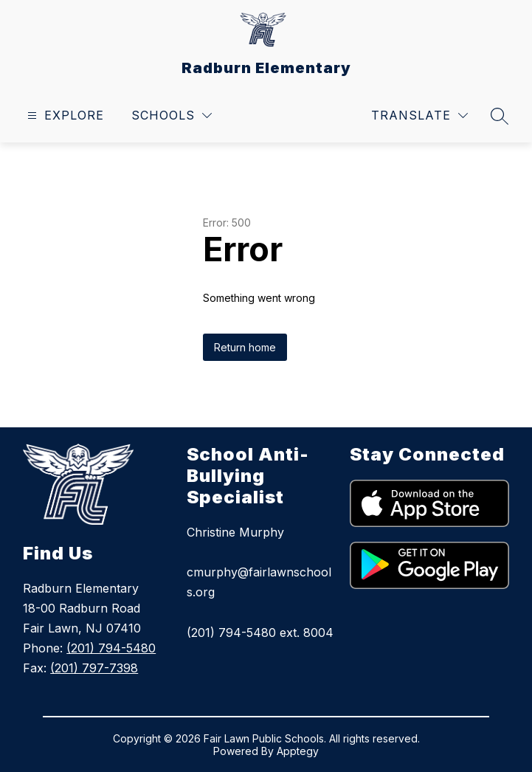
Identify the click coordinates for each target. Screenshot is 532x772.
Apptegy (298, 751)
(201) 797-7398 (94, 668)
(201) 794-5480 (111, 648)
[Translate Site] (419, 116)
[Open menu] (64, 116)
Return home (245, 347)
